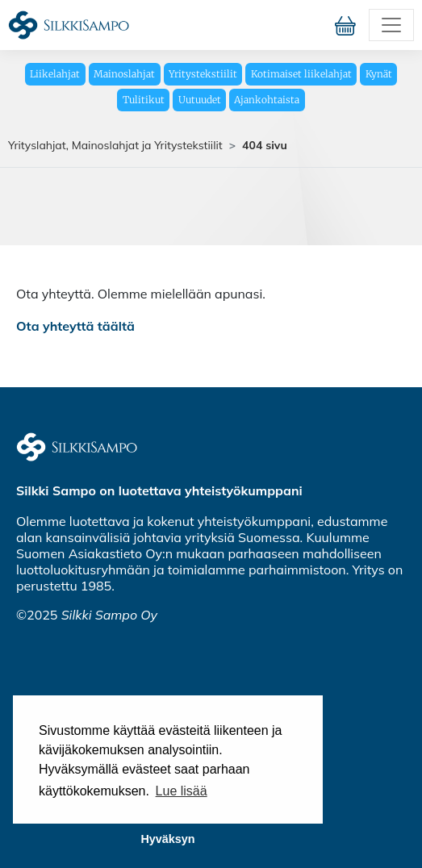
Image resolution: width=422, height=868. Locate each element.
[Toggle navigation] (391, 25)
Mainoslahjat (124, 74)
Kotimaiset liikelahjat (301, 74)
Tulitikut (144, 100)
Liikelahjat (55, 74)
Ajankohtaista (267, 100)
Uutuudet (200, 100)
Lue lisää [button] (182, 791)
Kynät (379, 74)
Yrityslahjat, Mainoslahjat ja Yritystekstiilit (115, 145)
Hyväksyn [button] (167, 839)
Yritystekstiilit (203, 74)
